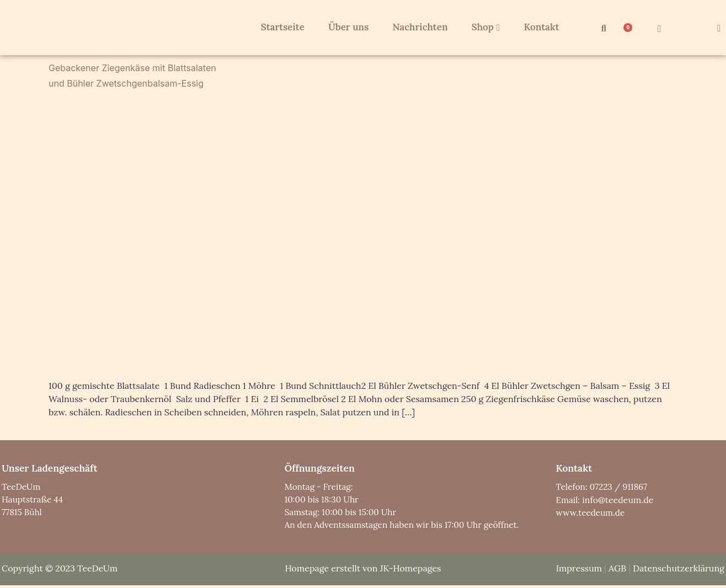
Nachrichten (415, 27)
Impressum (579, 570)
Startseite (281, 27)
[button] (604, 29)
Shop (479, 27)
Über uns (345, 27)
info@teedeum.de (619, 500)
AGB (617, 570)
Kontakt (533, 27)
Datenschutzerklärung (679, 570)
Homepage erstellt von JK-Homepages (363, 570)
